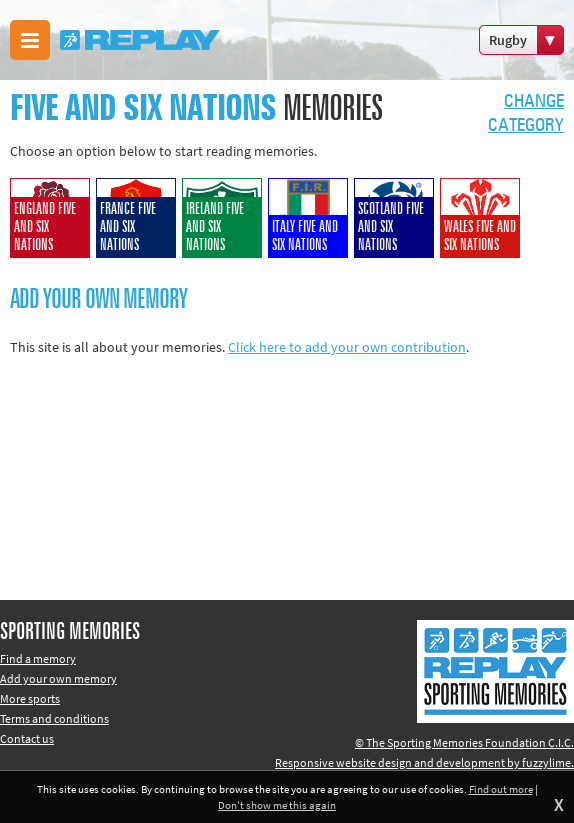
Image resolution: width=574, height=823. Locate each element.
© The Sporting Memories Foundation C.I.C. (464, 742)
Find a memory (38, 658)
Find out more (501, 789)
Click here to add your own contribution (347, 347)
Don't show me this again (277, 805)
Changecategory (526, 114)
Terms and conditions (54, 718)
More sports (30, 698)
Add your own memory (58, 678)
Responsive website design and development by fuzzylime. (424, 762)
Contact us (27, 738)
